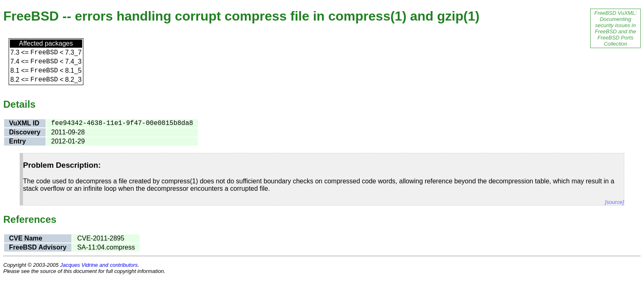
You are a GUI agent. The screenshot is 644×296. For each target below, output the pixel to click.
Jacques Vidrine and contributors (99, 265)
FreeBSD (44, 53)
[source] (614, 202)
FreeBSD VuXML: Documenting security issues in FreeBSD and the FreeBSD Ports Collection (615, 28)
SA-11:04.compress (106, 247)
